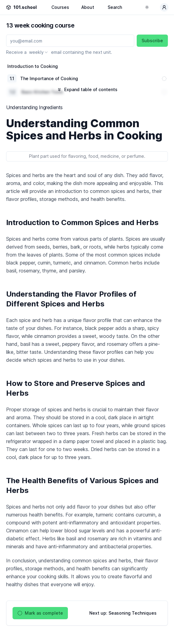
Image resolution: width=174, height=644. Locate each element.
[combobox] (39, 52)
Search (115, 7)
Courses (60, 7)
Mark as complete (40, 613)
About (88, 7)
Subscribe (152, 41)
